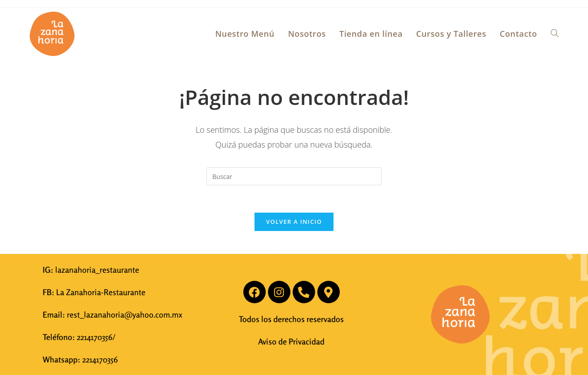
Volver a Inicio (294, 222)
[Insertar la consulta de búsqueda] (294, 176)
